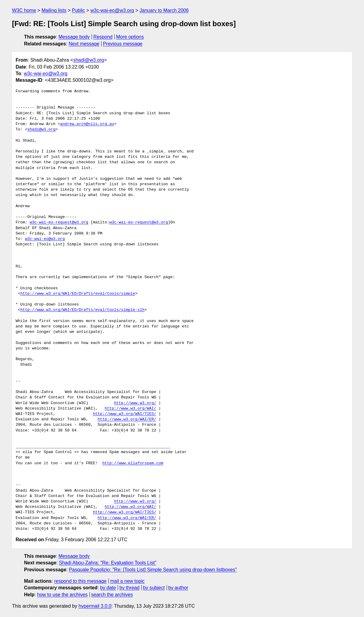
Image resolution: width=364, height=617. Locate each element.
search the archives (112, 595)
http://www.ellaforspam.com (133, 463)
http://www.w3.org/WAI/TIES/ (124, 414)
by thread (130, 588)
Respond (103, 37)
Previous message (123, 44)
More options (130, 37)
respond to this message (80, 581)
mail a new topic (127, 581)
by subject (154, 588)
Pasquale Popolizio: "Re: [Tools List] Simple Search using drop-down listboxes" (153, 570)
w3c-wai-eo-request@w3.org (59, 223)
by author (178, 588)
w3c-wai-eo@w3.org (112, 10)
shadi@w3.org (89, 60)
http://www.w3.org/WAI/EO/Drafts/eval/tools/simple (78, 294)
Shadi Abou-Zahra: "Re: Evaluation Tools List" (108, 563)
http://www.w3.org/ (135, 403)
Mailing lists (54, 10)
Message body (74, 37)
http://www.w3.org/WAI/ (130, 409)
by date (108, 588)
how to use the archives (62, 595)
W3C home (24, 10)
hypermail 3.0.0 (95, 606)
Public (78, 10)
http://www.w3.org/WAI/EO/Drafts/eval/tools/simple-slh (82, 310)
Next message (84, 44)
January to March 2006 (164, 10)
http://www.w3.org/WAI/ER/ (127, 419)
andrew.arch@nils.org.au (87, 124)
